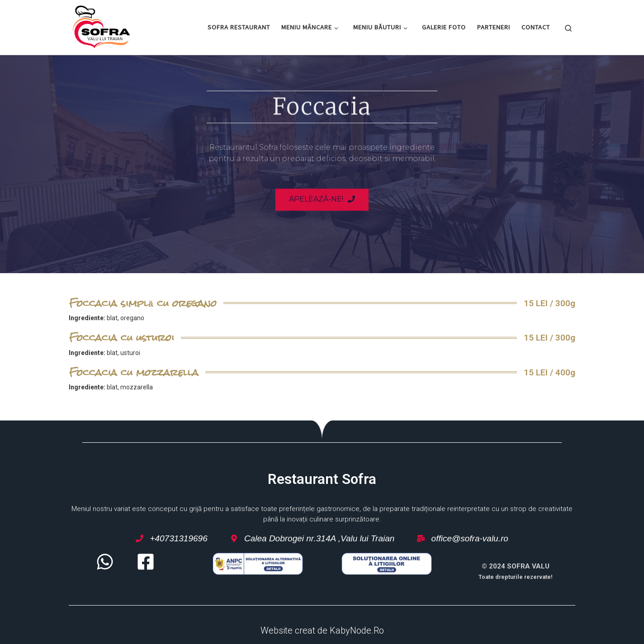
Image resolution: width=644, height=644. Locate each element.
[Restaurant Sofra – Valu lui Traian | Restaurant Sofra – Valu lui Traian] (102, 26)
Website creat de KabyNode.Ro (322, 630)
